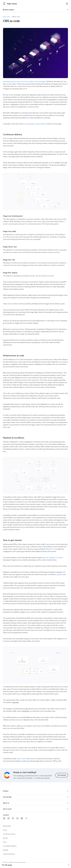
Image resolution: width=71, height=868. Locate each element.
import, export (21, 758)
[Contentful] (4, 4)
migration (59, 575)
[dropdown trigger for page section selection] (35, 10)
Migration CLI (50, 549)
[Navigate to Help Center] (6, 17)
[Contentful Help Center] (12, 4)
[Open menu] (67, 4)
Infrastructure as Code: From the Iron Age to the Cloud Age (25, 82)
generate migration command (53, 558)
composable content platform (36, 124)
